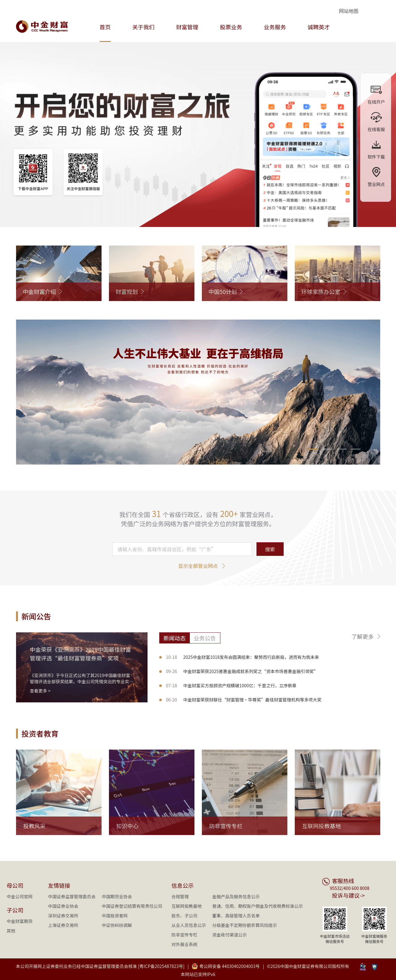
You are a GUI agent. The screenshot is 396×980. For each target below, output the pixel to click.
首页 (105, 27)
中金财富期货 (20, 921)
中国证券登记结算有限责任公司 (132, 906)
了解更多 (363, 636)
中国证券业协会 (63, 906)
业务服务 (275, 27)
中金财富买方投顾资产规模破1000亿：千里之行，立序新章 (231, 685)
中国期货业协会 (117, 896)
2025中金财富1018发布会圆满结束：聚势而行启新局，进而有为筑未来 (243, 657)
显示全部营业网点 (198, 566)
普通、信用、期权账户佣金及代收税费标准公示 (258, 906)
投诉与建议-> (348, 895)
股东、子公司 (185, 916)
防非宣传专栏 (185, 935)
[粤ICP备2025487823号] (161, 966)
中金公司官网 (20, 896)
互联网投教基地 (187, 906)
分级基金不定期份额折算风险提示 (245, 925)
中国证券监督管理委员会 (72, 896)
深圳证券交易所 (63, 916)
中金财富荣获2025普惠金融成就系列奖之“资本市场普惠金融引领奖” (242, 671)
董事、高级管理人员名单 (236, 916)
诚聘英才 (319, 27)
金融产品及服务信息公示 (236, 896)
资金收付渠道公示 (230, 935)
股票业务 (231, 27)
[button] (313, 449)
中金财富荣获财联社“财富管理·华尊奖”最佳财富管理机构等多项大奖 (244, 700)
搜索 (270, 549)
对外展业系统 (185, 944)
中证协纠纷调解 (117, 925)
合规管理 (180, 896)
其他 (11, 931)
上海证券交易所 (63, 925)
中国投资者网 (115, 916)
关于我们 (144, 27)
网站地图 (348, 11)
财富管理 (187, 27)
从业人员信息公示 (189, 925)
